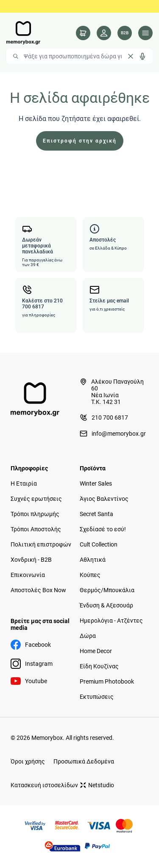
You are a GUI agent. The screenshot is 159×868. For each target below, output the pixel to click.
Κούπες (90, 575)
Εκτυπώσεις (97, 697)
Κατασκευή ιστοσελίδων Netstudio (62, 785)
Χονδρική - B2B (31, 560)
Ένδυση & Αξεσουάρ (106, 605)
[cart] (83, 33)
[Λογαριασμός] (104, 33)
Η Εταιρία (24, 483)
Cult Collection (99, 544)
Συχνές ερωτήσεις (36, 499)
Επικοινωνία (28, 575)
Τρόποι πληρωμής (35, 514)
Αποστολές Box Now (38, 590)
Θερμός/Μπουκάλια (107, 590)
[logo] (23, 33)
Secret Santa (96, 514)
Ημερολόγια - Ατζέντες (111, 621)
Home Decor (96, 651)
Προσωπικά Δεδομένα (84, 761)
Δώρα (88, 636)
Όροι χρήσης (28, 761)
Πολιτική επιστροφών (41, 544)
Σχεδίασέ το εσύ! (103, 529)
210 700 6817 (104, 418)
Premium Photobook (107, 681)
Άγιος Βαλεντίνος (104, 499)
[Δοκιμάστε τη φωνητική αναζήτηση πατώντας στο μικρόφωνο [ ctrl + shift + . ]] (142, 56)
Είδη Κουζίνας (99, 666)
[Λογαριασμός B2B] (125, 33)
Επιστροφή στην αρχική (80, 141)
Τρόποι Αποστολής (36, 529)
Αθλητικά (93, 560)
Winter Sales (96, 483)
